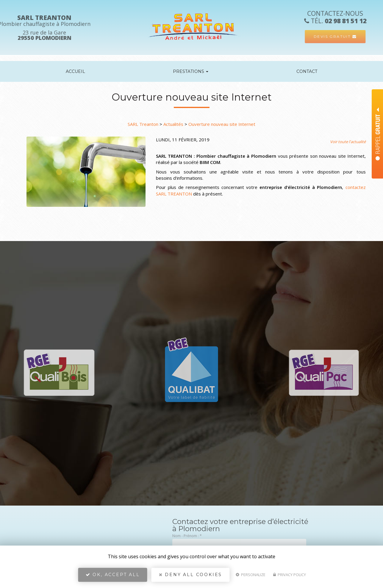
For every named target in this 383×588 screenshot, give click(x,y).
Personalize (251, 575)
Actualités (173, 124)
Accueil (75, 71)
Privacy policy (290, 575)
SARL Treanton (143, 124)
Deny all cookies (190, 575)
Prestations (191, 71)
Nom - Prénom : (187, 536)
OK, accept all (113, 575)
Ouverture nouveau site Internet (222, 124)
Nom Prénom (368, 94)
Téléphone (366, 109)
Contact (307, 71)
